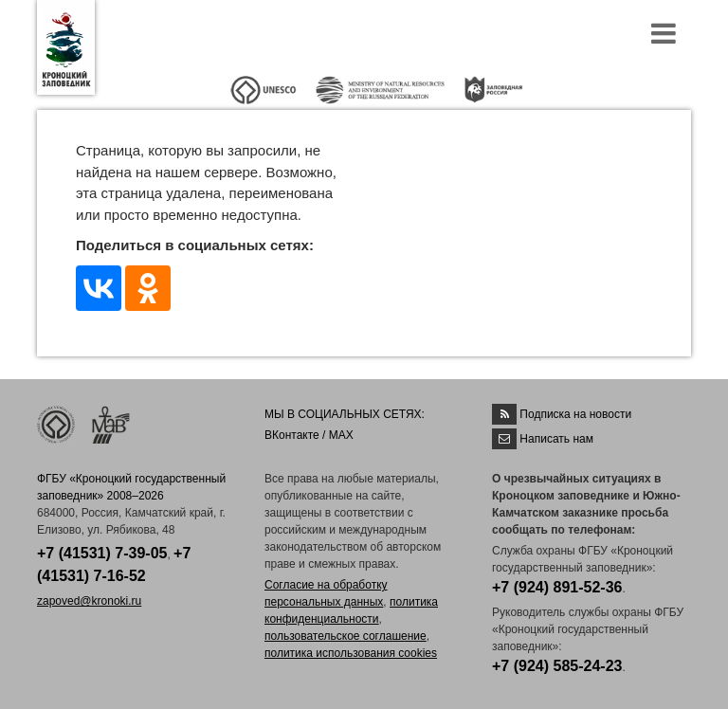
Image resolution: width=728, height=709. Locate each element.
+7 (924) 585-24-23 (557, 666)
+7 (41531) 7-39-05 (102, 553)
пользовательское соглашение (346, 636)
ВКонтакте (292, 435)
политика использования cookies (351, 653)
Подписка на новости (575, 414)
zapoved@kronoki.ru (89, 601)
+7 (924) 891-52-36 (557, 587)
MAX (341, 435)
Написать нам (556, 439)
